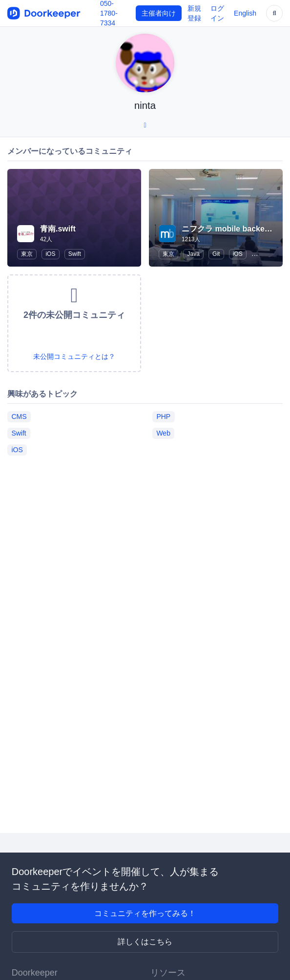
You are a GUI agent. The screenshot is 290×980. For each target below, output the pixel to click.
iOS (50, 254)
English (245, 13)
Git (216, 254)
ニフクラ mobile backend (228, 229)
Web (163, 433)
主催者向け (159, 13)
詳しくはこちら (145, 942)
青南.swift (58, 229)
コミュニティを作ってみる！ (145, 913)
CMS (19, 417)
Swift (75, 254)
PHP (163, 417)
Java (193, 254)
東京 (27, 254)
